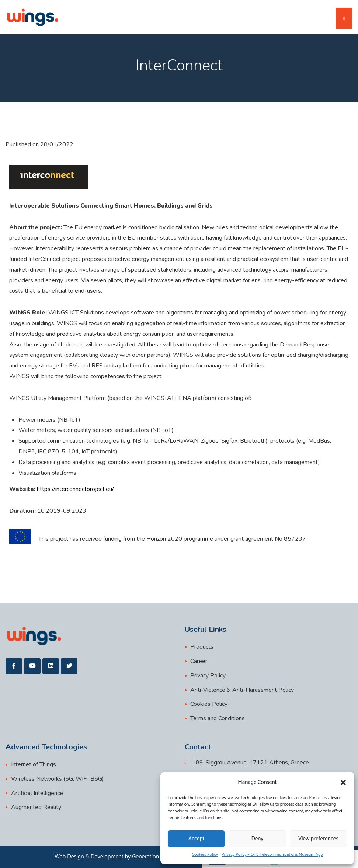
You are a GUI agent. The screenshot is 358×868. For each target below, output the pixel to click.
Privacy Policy (208, 676)
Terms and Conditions (218, 718)
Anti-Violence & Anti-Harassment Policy (242, 690)
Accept (197, 839)
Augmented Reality (36, 807)
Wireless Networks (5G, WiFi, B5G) (58, 779)
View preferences (318, 839)
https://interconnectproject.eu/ (75, 489)
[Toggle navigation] (344, 18)
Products (202, 647)
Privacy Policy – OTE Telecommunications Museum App (272, 855)
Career (199, 661)
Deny (258, 839)
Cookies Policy (205, 855)
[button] (343, 782)
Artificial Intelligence (37, 793)
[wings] (32, 17)
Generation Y (148, 857)
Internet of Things (34, 764)
